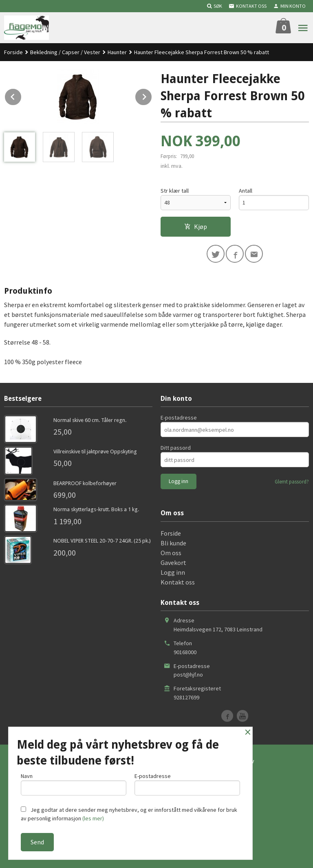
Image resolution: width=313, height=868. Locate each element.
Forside (13, 52)
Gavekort (173, 563)
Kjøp (196, 226)
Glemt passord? (292, 482)
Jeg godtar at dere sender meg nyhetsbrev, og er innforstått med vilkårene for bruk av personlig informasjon (129, 814)
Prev (22, 95)
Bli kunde (173, 543)
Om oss (171, 553)
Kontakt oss (178, 582)
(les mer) (93, 818)
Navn (74, 784)
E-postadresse (179, 418)
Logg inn (173, 572)
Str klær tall (175, 191)
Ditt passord (176, 448)
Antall (246, 191)
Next (152, 95)
